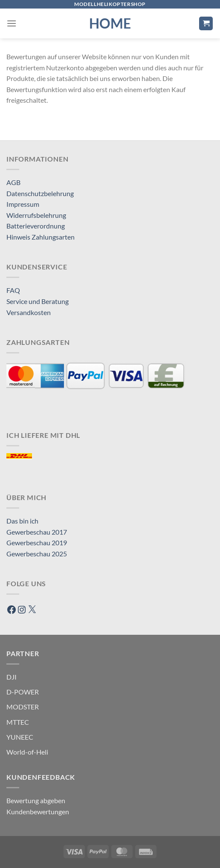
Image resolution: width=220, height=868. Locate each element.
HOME (110, 23)
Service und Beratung (38, 301)
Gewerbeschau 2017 (37, 532)
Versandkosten (29, 312)
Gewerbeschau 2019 (37, 542)
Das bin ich (22, 521)
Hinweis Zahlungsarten (41, 237)
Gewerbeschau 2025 (37, 554)
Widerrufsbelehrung (36, 215)
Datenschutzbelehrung (40, 193)
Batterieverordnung (36, 226)
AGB (13, 182)
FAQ (13, 290)
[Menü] (12, 23)
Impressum (23, 204)
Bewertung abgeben (36, 800)
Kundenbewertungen (38, 812)
